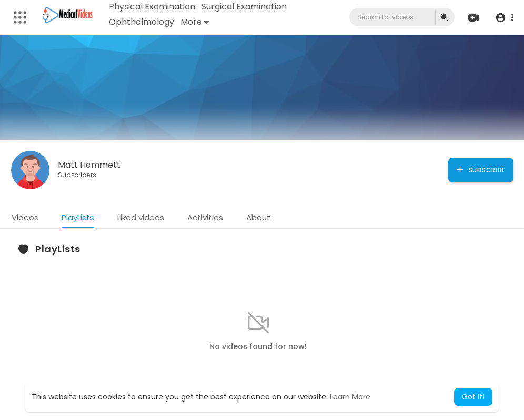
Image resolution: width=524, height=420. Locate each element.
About (258, 217)
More (195, 22)
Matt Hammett (89, 165)
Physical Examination (152, 7)
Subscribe (481, 170)
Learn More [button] (350, 397)
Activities (205, 217)
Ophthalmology (142, 22)
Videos (25, 217)
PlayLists (78, 217)
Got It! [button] (473, 397)
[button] (504, 18)
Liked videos (141, 217)
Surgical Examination (244, 7)
